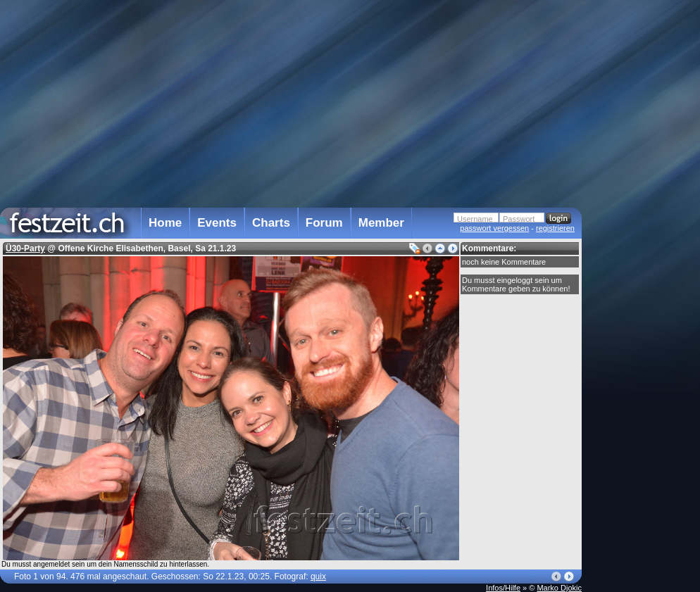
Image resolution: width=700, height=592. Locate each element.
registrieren (555, 228)
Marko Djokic (559, 588)
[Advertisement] (644, 284)
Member (381, 223)
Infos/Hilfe (503, 588)
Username (475, 219)
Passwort (519, 219)
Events (217, 223)
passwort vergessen (494, 228)
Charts (271, 223)
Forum (324, 223)
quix (318, 577)
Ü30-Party (25, 248)
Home (165, 223)
